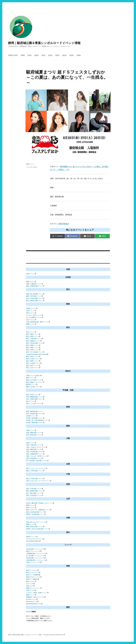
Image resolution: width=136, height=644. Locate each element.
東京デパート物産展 (33, 575)
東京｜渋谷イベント (33, 356)
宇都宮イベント (32, 308)
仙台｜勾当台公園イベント (35, 298)
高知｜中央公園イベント (34, 495)
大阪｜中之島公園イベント (35, 452)
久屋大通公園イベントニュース (37, 560)
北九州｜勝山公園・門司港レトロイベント (40, 503)
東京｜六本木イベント (34, 359)
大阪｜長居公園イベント (34, 458)
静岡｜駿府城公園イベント (34, 411)
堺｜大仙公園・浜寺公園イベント (37, 461)
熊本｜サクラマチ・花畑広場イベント (39, 510)
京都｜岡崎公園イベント (34, 433)
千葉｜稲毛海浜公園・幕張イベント (38, 322)
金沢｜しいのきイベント (34, 403)
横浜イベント (31, 378)
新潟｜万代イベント (33, 395)
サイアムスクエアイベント (35, 539)
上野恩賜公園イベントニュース (37, 553)
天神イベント (31, 508)
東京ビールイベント (33, 573)
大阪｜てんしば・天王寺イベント (37, 456)
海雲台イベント (32, 537)
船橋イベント (31, 324)
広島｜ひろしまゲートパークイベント (39, 481)
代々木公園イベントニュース (36, 556)
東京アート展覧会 (32, 579)
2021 (43, 55)
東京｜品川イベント (33, 365)
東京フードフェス (32, 570)
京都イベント (31, 430)
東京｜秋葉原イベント (34, 341)
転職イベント (31, 595)
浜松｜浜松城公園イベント (35, 414)
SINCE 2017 (13, 55)
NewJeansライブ (32, 602)
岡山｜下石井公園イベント (35, 479)
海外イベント (31, 581)
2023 (57, 55)
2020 (36, 55)
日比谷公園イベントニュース (36, 558)
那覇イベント (31, 524)
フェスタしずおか (32, 167)
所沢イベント (31, 313)
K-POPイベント (32, 599)
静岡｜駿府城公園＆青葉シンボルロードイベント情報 (44, 43)
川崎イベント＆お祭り (34, 376)
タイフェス (30, 584)
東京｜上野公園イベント (34, 339)
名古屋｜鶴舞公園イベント (35, 423)
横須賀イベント (32, 384)
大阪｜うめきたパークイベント (37, 447)
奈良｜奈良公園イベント (34, 435)
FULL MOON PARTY (33, 541)
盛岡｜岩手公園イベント (34, 296)
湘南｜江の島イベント (34, 387)
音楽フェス (30, 586)
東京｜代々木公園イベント (35, 352)
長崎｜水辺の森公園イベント (36, 512)
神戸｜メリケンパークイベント (37, 468)
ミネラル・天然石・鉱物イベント (37, 593)
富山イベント (31, 401)
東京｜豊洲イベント (33, 361)
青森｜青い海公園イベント (35, 294)
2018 (23, 55)
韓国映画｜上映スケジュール (36, 597)
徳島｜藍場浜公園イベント (35, 491)
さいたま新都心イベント (34, 317)
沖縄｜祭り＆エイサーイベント (37, 522)
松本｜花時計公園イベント (35, 399)
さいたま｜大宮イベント (34, 315)
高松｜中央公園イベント (34, 489)
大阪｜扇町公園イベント (34, 449)
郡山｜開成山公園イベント (35, 301)
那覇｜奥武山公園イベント (35, 527)
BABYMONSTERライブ (34, 604)
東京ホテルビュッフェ (34, 577)
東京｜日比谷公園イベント (35, 343)
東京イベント (31, 332)
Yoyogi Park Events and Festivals (37, 354)
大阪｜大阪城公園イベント (35, 454)
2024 (64, 55)
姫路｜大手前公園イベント (35, 471)
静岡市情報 (64, 224)
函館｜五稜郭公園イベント (35, 286)
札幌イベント (31, 282)
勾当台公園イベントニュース (36, 549)
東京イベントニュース (34, 551)
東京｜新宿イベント (33, 348)
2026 (79, 55)
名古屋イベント (32, 416)
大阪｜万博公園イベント (34, 445)
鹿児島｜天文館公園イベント (36, 514)
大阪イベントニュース (34, 562)
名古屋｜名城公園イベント (35, 418)
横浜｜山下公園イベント (34, 380)
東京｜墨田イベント (33, 334)
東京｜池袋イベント (33, 345)
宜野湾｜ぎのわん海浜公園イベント (38, 529)
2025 (72, 55)
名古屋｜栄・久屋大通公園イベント (38, 420)
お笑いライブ (31, 590)
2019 (29, 55)
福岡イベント (31, 505)
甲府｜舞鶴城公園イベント (35, 397)
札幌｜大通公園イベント (34, 284)
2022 (50, 55)
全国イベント (31, 274)
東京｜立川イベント (33, 368)
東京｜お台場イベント (34, 363)
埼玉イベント (31, 311)
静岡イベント (30, 164)
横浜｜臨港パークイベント (35, 382)
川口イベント (31, 320)
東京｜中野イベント (33, 350)
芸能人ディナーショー (34, 588)
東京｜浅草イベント (33, 336)
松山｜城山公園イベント (34, 493)
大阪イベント (31, 443)
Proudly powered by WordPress (54, 635)
